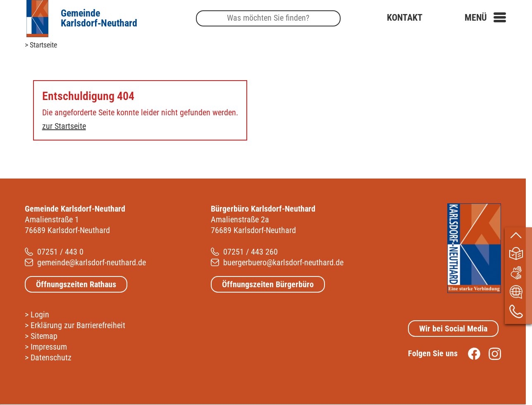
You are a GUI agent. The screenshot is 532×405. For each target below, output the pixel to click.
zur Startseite (64, 126)
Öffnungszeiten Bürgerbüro (268, 284)
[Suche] (268, 19)
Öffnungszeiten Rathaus (76, 284)
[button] (485, 18)
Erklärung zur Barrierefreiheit (78, 325)
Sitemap (44, 336)
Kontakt (405, 18)
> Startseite (41, 45)
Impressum (49, 347)
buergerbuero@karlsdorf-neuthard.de (283, 262)
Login (40, 314)
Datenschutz (51, 357)
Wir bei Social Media (453, 329)
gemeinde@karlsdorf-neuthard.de (92, 262)
